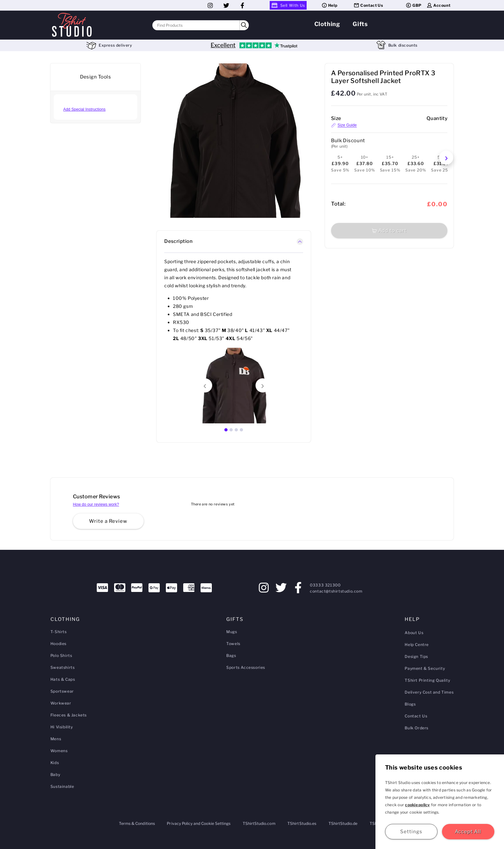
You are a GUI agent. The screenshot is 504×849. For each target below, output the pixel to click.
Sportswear (62, 691)
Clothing (327, 24)
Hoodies (59, 644)
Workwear (61, 703)
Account (438, 5)
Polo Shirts (61, 655)
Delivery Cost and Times (429, 692)
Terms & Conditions (137, 823)
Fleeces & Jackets (69, 715)
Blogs (410, 704)
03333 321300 (325, 585)
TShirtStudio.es (302, 823)
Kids (55, 763)
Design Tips (416, 656)
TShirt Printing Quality (427, 680)
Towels (233, 644)
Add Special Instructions (85, 109)
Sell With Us (288, 5)
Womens (59, 751)
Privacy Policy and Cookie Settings (199, 823)
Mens (56, 739)
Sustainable (62, 786)
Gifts (360, 24)
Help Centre (417, 645)
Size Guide (344, 125)
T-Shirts (59, 632)
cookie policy (417, 805)
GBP (414, 5)
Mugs (232, 632)
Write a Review (108, 521)
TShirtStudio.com (259, 823)
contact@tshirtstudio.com (336, 591)
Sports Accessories (246, 667)
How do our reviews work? (96, 504)
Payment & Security (425, 668)
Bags (231, 655)
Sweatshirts (63, 667)
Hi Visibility (62, 727)
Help (329, 5)
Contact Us (368, 5)
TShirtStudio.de (343, 823)
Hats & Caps (63, 679)
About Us (414, 633)
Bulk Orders (417, 728)
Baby (55, 775)
